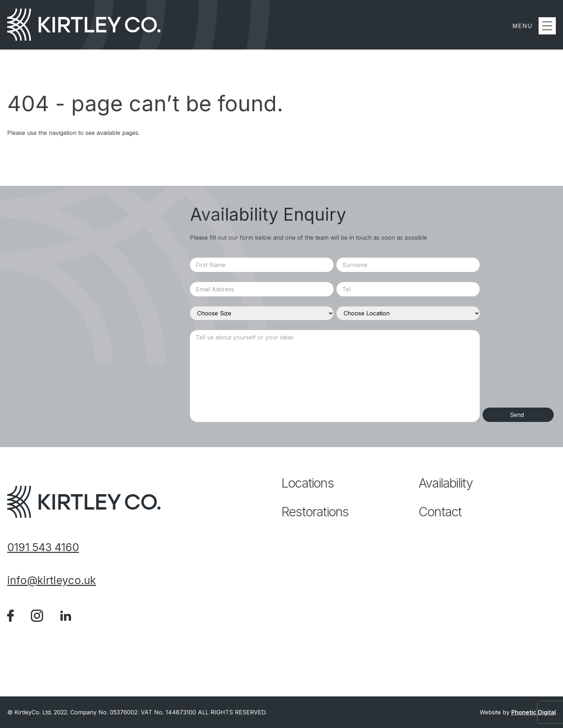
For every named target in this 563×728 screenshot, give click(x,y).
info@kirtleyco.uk (52, 580)
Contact (440, 512)
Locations (308, 483)
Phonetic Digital (534, 712)
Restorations (315, 512)
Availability (446, 483)
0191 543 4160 (43, 547)
